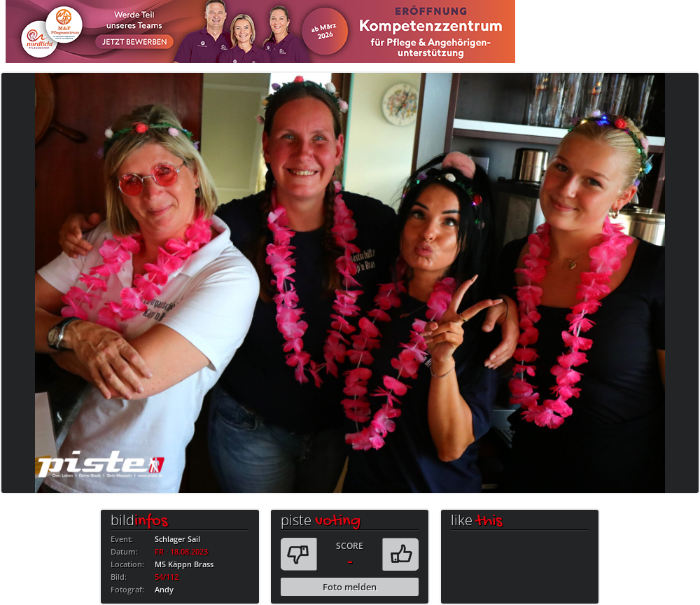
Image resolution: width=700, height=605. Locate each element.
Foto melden (350, 587)
